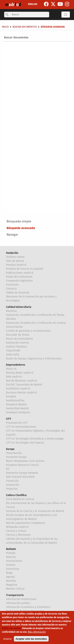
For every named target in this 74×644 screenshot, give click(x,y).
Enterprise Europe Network (22, 473)
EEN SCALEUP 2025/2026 (20, 477)
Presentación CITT (17, 423)
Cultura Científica (16, 495)
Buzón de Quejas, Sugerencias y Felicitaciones (34, 359)
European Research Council (22, 465)
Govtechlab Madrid (17, 408)
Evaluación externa (17, 343)
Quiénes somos (15, 257)
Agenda (10, 577)
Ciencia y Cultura (16, 531)
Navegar (12, 235)
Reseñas (11, 581)
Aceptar (8, 641)
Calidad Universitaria (19, 307)
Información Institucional (21, 599)
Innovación (13, 485)
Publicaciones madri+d (20, 273)
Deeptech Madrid (16, 404)
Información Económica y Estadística (28, 607)
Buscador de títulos (18, 335)
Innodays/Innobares (18, 412)
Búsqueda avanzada (21, 228)
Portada (11, 553)
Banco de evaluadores (19, 339)
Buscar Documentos (16, 38)
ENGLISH (33, 4)
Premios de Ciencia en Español (25, 269)
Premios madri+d (16, 265)
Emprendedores (16, 365)
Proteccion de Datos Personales (25, 611)
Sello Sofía (13, 355)
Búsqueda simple (19, 221)
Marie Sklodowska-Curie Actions (25, 461)
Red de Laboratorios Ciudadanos (26, 523)
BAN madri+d (14, 377)
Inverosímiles (14, 561)
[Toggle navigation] (66, 15)
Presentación (14, 453)
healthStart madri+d (18, 389)
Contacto (11, 289)
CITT (9, 419)
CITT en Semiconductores (21, 427)
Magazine (12, 585)
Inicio (5, 27)
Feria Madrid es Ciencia (20, 499)
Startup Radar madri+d (20, 373)
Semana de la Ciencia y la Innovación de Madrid (35, 511)
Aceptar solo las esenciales (31, 641)
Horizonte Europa (16, 457)
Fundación (12, 253)
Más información (37, 634)
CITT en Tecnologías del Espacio (25, 443)
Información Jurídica (18, 603)
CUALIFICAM (13, 351)
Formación (12, 285)
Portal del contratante (19, 277)
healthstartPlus (15, 401)
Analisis (11, 565)
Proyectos (12, 489)
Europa (10, 449)
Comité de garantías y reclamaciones (28, 331)
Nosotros (11, 311)
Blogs (9, 573)
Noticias (11, 557)
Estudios (11, 397)
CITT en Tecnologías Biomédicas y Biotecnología (35, 439)
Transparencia (15, 595)
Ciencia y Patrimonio (18, 535)
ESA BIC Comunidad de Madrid (24, 385)
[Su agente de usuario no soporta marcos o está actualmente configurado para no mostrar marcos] (37, 127)
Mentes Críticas (15, 589)
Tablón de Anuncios (18, 293)
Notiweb (11, 549)
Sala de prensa (15, 261)
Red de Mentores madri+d (21, 381)
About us (11, 369)
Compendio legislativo (19, 281)
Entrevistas (13, 569)
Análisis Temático (17, 347)
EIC (8, 469)
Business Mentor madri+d (21, 393)
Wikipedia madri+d (17, 527)
